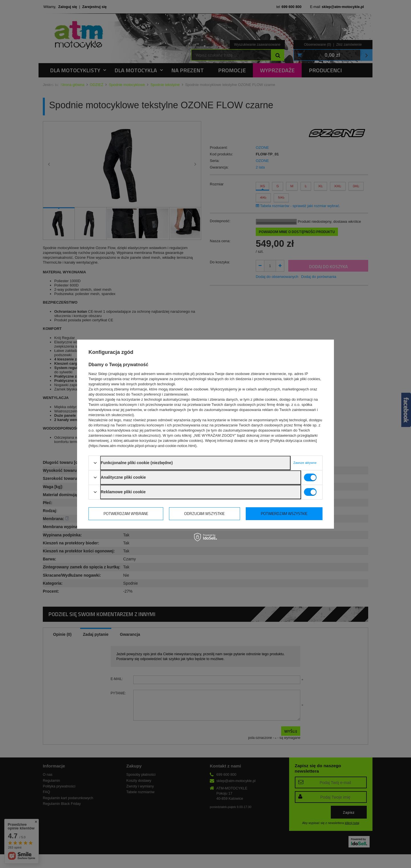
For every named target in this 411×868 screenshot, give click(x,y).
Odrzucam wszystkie (204, 513)
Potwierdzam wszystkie (284, 513)
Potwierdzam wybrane (126, 513)
